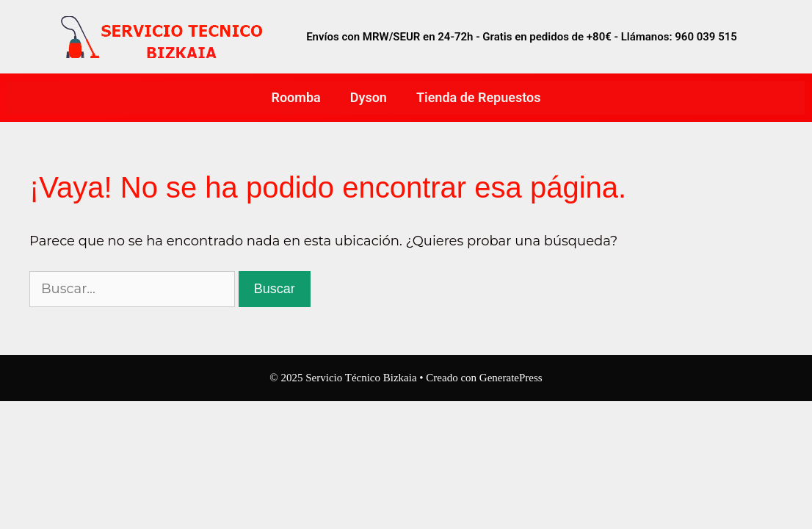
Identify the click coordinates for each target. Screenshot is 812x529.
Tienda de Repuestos (479, 97)
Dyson (369, 97)
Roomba (296, 97)
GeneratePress (511, 378)
